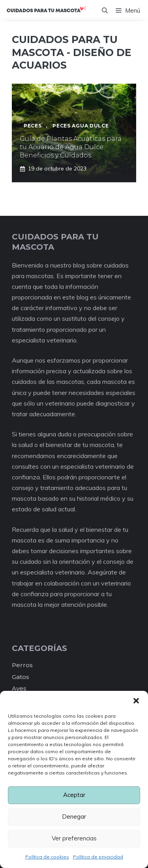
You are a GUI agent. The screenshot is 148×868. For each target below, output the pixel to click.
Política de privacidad (98, 857)
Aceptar (74, 795)
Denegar (74, 817)
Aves (19, 688)
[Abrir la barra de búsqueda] (105, 11)
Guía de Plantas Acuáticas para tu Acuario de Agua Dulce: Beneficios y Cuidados (71, 147)
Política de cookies (47, 857)
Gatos (21, 677)
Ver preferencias (74, 838)
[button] (136, 701)
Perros (22, 665)
